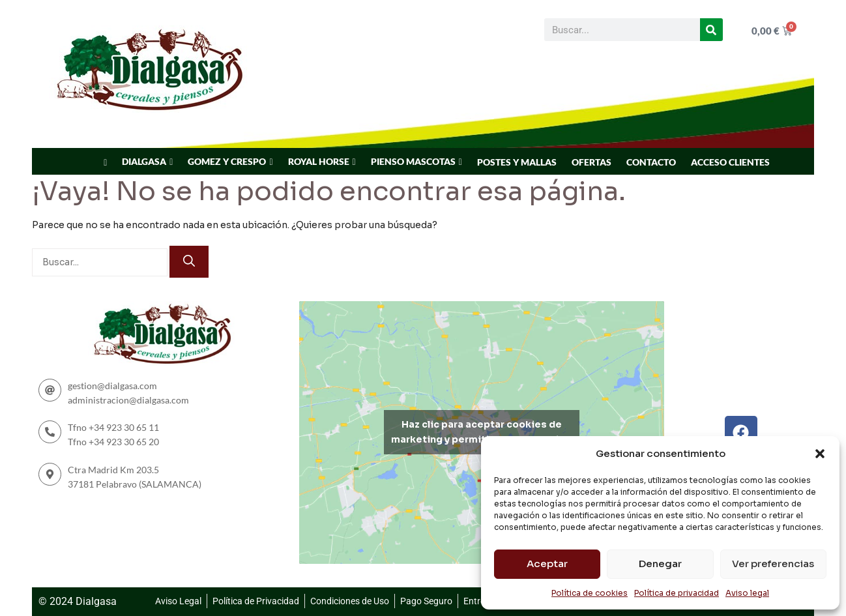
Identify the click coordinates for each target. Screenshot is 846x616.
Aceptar (547, 564)
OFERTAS (591, 162)
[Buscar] (711, 30)
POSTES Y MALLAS (517, 162)
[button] (820, 454)
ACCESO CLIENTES (730, 162)
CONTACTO (651, 162)
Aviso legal (747, 593)
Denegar (660, 564)
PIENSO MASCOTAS (413, 161)
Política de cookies (590, 593)
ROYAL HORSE (319, 161)
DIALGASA (144, 161)
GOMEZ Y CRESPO (227, 161)
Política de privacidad (677, 593)
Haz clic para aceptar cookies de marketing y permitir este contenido (481, 432)
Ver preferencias (773, 564)
